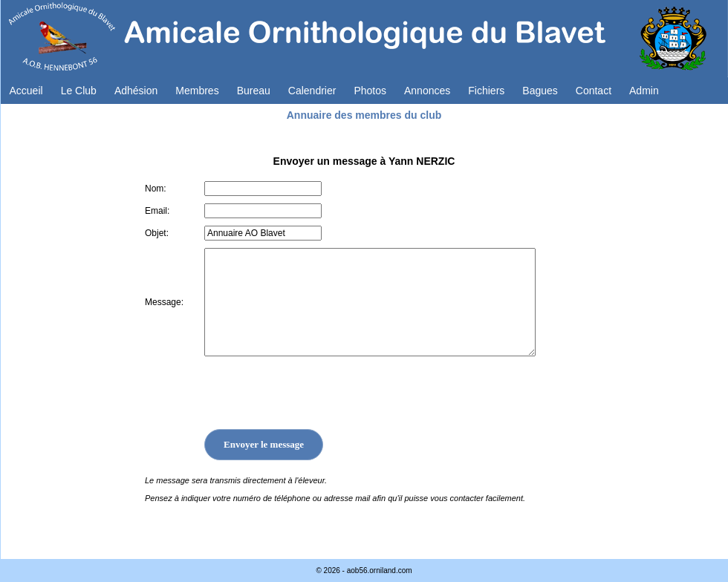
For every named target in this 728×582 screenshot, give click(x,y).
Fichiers (486, 91)
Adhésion (136, 91)
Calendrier (312, 91)
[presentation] (317, 393)
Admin (644, 91)
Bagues (540, 91)
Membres (197, 91)
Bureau (254, 91)
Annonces (427, 91)
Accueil (26, 91)
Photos (370, 91)
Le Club (79, 91)
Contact (594, 91)
